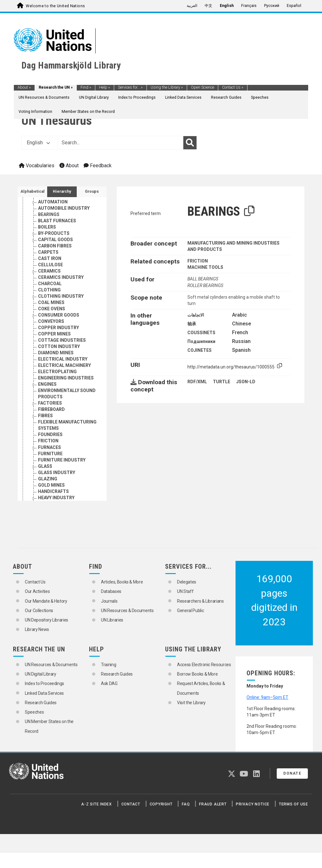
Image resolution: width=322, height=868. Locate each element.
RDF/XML (197, 382)
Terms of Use (294, 804)
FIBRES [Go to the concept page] (45, 416)
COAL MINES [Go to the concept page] (51, 302)
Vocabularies (37, 166)
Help (105, 87)
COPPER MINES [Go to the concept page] (54, 334)
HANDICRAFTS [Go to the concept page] (53, 491)
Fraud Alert (213, 804)
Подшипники (201, 341)
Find (86, 87)
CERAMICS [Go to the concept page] (49, 271)
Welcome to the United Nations (55, 6)
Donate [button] (292, 773)
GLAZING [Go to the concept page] (48, 479)
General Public (190, 611)
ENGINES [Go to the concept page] (47, 384)
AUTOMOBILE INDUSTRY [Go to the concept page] (64, 208)
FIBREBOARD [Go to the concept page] (51, 409)
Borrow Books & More (197, 674)
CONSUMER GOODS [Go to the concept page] (59, 315)
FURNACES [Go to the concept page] (50, 447)
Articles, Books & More (122, 582)
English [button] (38, 143)
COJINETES (200, 350)
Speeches (260, 97)
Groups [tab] (92, 191)
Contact (131, 804)
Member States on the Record (88, 112)
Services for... (130, 87)
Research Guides (226, 97)
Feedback (98, 166)
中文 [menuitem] (208, 6)
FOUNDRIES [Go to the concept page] (50, 434)
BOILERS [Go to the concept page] (47, 227)
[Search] (190, 143)
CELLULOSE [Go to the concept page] (50, 265)
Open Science (203, 87)
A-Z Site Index (97, 804)
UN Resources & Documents (44, 97)
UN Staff (185, 591)
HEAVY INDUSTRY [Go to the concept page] (56, 498)
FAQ (186, 804)
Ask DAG (109, 683)
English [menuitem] (227, 6)
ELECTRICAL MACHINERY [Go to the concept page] (64, 365)
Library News (37, 629)
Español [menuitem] (294, 6)
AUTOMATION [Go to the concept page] (53, 202)
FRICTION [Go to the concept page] (48, 441)
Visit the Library (191, 703)
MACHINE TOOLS (205, 267)
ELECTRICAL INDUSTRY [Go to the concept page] (63, 359)
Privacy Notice (253, 804)
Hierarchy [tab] (62, 191)
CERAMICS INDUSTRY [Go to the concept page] (61, 277)
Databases (111, 591)
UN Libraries (112, 620)
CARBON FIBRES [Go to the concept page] (55, 246)
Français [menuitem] (249, 6)
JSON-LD (246, 382)
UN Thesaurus (57, 121)
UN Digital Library (94, 97)
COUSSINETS (201, 333)
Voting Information (35, 112)
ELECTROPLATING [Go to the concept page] (57, 372)
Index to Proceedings (137, 97)
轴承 (192, 324)
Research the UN (56, 87)
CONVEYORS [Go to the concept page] (51, 321)
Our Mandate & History (46, 601)
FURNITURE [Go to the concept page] (50, 454)
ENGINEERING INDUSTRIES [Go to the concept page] (66, 378)
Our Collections (39, 611)
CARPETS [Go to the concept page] (48, 252)
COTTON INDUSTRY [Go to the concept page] (59, 346)
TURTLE (222, 382)
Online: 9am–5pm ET (267, 697)
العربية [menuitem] (192, 6)
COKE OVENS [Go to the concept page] (52, 309)
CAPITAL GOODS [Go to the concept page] (56, 240)
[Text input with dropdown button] (120, 143)
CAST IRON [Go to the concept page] (50, 258)
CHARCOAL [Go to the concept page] (50, 284)
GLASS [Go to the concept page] (45, 466)
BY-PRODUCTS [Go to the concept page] (54, 233)
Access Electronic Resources (204, 665)
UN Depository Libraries (47, 620)
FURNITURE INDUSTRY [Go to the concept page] (62, 460)
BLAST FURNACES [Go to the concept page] (57, 221)
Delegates (187, 582)
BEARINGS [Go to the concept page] (49, 214)
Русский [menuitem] (272, 6)
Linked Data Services (183, 97)
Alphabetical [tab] (33, 191)
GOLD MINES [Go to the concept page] (51, 485)
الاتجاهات (196, 315)
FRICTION (198, 261)
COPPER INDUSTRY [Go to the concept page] (58, 328)
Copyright (161, 804)
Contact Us (233, 87)
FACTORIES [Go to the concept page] (50, 403)
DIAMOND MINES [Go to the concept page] (56, 353)
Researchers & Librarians (200, 601)
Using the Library (167, 87)
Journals (109, 601)
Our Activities (37, 591)
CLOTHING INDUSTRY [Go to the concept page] (61, 296)
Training (108, 665)
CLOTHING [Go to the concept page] (49, 290)
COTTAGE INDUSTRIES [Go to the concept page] (62, 340)
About (24, 87)
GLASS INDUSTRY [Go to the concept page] (57, 473)
